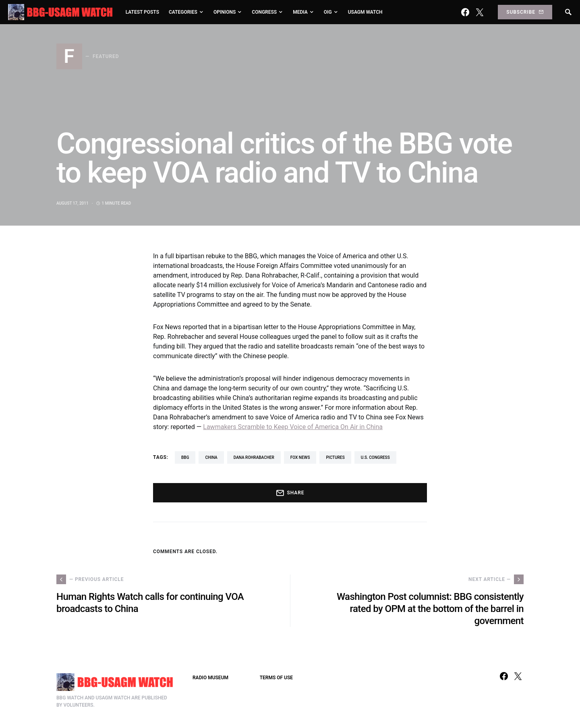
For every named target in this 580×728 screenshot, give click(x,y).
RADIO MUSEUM (210, 678)
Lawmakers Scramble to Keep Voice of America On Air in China (293, 427)
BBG (185, 457)
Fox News (300, 457)
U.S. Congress (375, 457)
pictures (335, 457)
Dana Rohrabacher (254, 457)
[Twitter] (480, 12)
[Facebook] (465, 12)
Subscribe (525, 12)
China (211, 457)
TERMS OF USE (276, 678)
